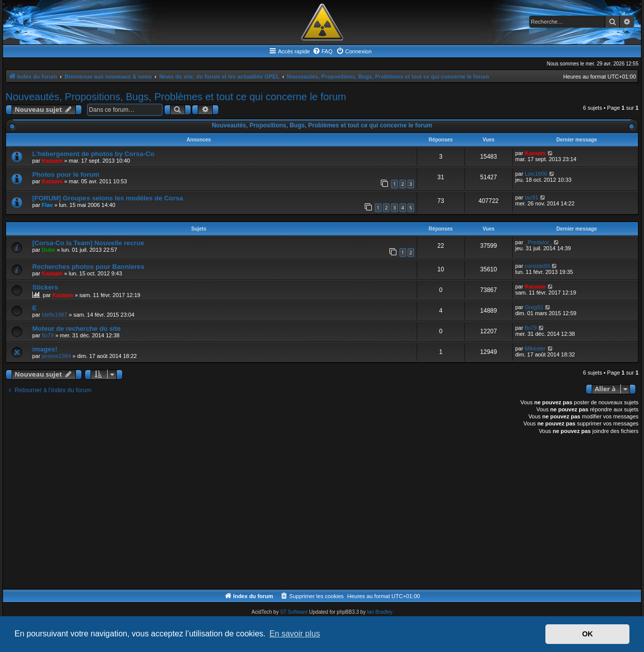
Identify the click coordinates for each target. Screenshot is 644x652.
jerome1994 (56, 356)
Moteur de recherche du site (76, 329)
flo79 (48, 335)
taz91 (532, 197)
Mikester (535, 348)
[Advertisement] (307, 514)
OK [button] (588, 634)
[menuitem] (323, 51)
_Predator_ (538, 242)
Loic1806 (536, 174)
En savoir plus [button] (295, 634)
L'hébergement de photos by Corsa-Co (93, 154)
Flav (47, 205)
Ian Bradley (380, 612)
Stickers (45, 287)
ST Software (294, 612)
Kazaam (52, 161)
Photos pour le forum (66, 174)
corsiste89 (537, 266)
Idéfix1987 (55, 315)
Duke (49, 250)
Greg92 (534, 307)
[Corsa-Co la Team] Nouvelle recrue (88, 243)
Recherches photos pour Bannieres (88, 267)
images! (45, 349)
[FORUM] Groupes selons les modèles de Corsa (108, 198)
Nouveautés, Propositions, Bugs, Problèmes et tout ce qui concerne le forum (176, 97)
